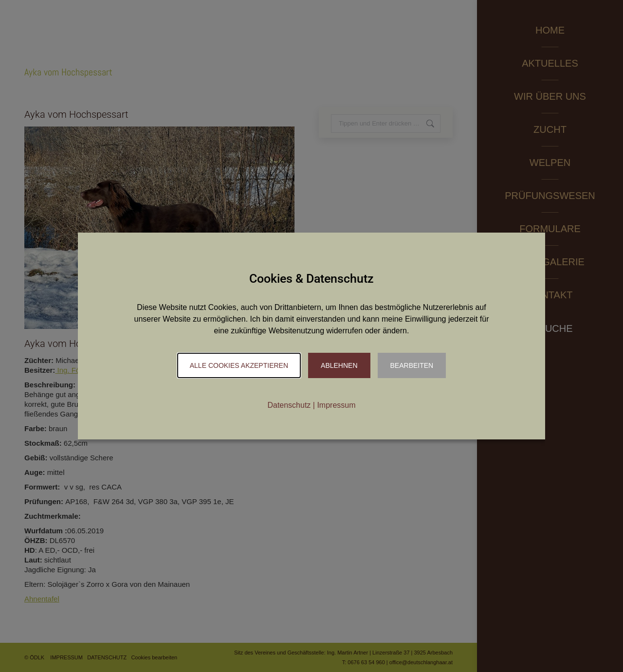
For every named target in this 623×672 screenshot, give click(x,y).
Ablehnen (339, 365)
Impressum (336, 405)
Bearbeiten (412, 365)
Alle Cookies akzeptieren (239, 365)
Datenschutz (289, 405)
